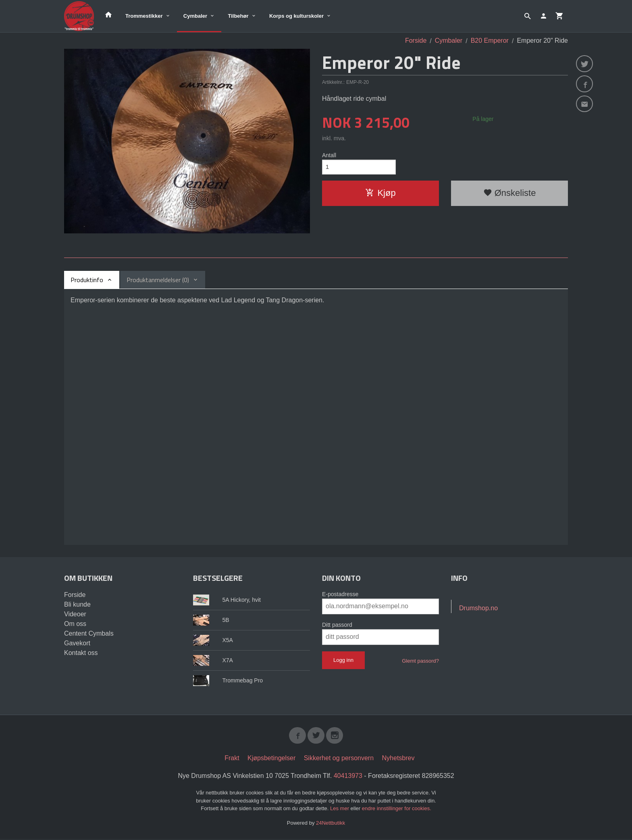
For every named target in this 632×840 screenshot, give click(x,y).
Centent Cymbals (89, 633)
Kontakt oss (81, 653)
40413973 (348, 777)
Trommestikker (144, 16)
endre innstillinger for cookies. (397, 810)
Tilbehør (238, 16)
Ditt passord (337, 625)
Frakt (232, 759)
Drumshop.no (478, 608)
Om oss (75, 624)
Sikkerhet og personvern (339, 759)
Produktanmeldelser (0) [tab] (158, 280)
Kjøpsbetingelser (271, 759)
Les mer (340, 810)
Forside (416, 41)
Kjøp (380, 194)
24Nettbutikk (331, 824)
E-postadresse (340, 594)
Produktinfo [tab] (87, 280)
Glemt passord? (420, 661)
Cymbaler (195, 16)
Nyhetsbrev (398, 759)
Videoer (75, 614)
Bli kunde (77, 604)
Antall (329, 155)
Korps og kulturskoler (296, 16)
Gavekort (77, 643)
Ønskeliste (510, 194)
